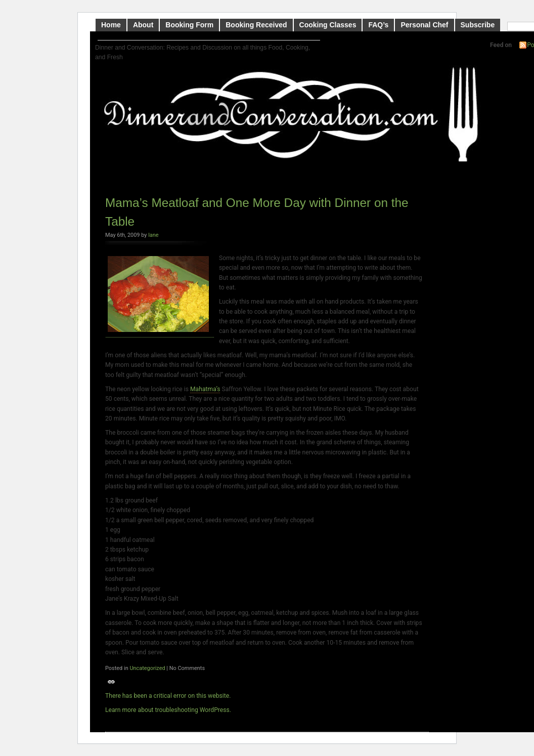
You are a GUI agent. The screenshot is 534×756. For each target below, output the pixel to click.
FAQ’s (378, 25)
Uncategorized (147, 668)
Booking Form (189, 25)
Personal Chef (424, 25)
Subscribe (478, 25)
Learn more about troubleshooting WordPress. (168, 710)
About (143, 25)
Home (111, 25)
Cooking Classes (328, 25)
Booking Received (256, 25)
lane (153, 235)
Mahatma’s (205, 389)
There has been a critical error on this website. (168, 696)
